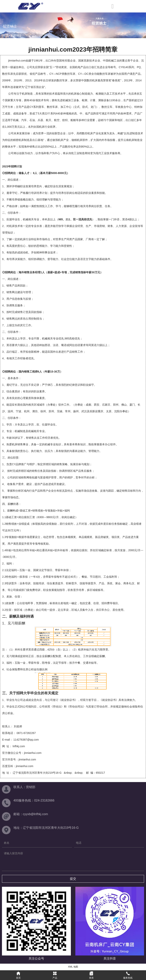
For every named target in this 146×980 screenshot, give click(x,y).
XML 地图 (73, 967)
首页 (6, 35)
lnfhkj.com (19, 746)
